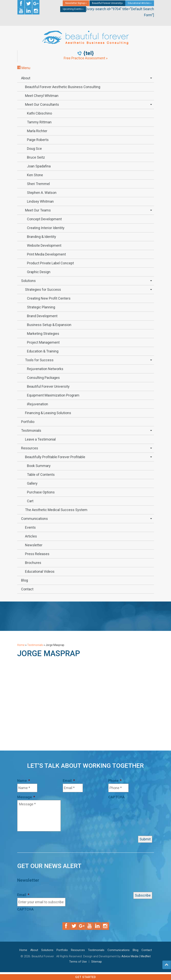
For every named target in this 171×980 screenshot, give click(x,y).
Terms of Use (78, 962)
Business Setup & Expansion (49, 325)
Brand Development (42, 316)
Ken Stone (35, 175)
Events (30, 527)
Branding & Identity (42, 237)
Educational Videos (40, 571)
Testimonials (31, 430)
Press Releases (37, 554)
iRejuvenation (38, 404)
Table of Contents (41, 475)
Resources (30, 448)
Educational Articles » (140, 3)
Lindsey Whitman (40, 201)
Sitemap (97, 962)
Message (26, 797)
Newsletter (34, 545)
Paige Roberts (38, 140)
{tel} (89, 53)
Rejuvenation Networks (45, 369)
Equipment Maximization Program (53, 395)
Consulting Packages (43, 378)
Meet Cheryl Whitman (42, 96)
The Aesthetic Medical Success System (56, 510)
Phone (115, 781)
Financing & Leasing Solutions (48, 413)
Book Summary (39, 466)
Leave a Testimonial (40, 439)
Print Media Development (46, 254)
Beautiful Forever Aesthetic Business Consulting (63, 87)
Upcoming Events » (73, 9)
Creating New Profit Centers (49, 298)
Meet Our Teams (38, 210)
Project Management (43, 342)
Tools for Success (39, 360)
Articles (31, 536)
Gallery (32, 483)
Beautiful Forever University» (107, 3)
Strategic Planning (41, 307)
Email (69, 781)
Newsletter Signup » (76, 3)
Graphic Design (39, 272)
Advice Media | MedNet (136, 956)
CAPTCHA (116, 797)
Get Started (86, 977)
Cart (30, 501)
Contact (27, 589)
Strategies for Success (43, 289)
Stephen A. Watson (42, 193)
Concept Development (44, 219)
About (26, 78)
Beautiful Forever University (48, 386)
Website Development (44, 245)
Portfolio (28, 422)
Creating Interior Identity (46, 228)
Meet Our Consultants (42, 104)
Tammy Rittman (39, 122)
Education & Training (43, 351)
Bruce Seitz (36, 157)
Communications (34, 519)
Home (21, 645)
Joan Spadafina (39, 166)
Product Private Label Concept (50, 263)
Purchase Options (41, 492)
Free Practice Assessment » (86, 58)
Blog (25, 580)
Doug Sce (34, 149)
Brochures (33, 563)
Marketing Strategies (43, 334)
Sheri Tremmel (38, 184)
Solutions (28, 281)
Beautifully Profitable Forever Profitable (55, 457)
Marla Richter (37, 131)
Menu (24, 68)
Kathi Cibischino (39, 113)
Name (24, 781)
